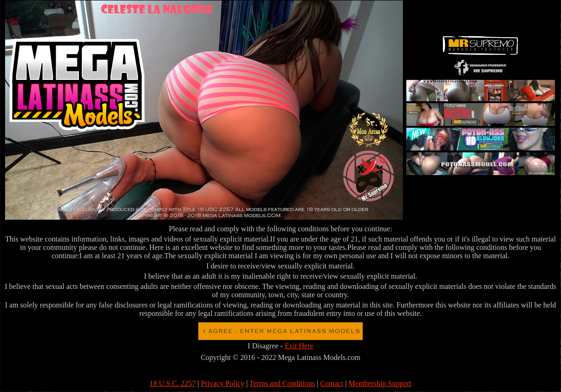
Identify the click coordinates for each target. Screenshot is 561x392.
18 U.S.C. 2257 (173, 383)
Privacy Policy (222, 383)
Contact (332, 383)
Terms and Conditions (282, 383)
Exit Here (299, 346)
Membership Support (380, 383)
